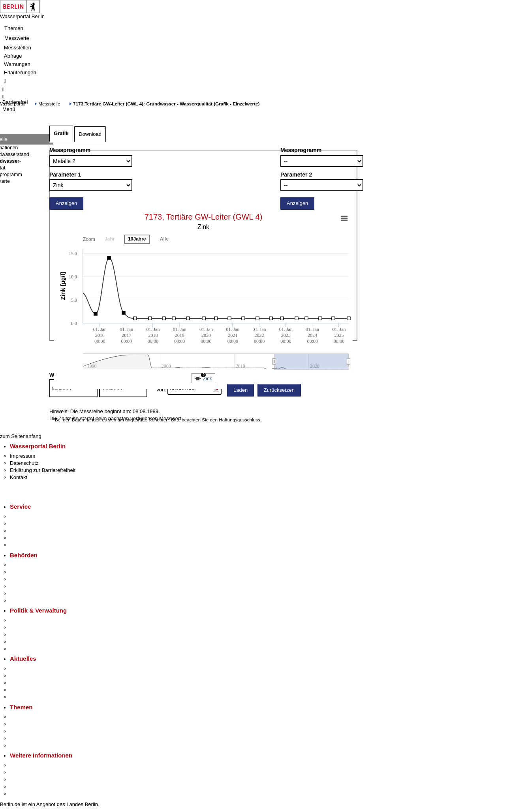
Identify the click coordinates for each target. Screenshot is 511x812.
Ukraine (19, 690)
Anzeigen (66, 203)
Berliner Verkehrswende (37, 724)
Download (90, 134)
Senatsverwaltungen (33, 572)
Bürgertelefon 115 (30, 531)
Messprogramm (70, 150)
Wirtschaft (21, 779)
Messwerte (17, 38)
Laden (240, 390)
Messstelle (49, 104)
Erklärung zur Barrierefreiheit (43, 470)
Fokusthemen (25, 717)
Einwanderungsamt (32, 601)
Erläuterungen (20, 72)
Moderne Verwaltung (33, 731)
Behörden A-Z (26, 565)
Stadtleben (22, 787)
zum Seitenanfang (21, 436)
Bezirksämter (25, 579)
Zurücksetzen (279, 390)
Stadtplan (21, 794)
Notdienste (22, 538)
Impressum (23, 456)
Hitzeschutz (23, 697)
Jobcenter (21, 593)
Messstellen (18, 48)
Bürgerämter (24, 586)
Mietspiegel (23, 738)
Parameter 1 (65, 175)
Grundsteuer (24, 745)
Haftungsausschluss (240, 420)
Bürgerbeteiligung (30, 634)
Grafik (61, 133)
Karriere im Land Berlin (36, 627)
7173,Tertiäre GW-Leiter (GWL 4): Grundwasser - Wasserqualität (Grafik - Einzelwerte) (166, 104)
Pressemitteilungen (32, 668)
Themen (14, 28)
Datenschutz (24, 463)
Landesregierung (29, 620)
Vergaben (21, 649)
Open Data (22, 642)
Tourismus (22, 772)
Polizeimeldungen (30, 676)
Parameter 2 (296, 175)
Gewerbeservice (28, 545)
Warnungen (17, 64)
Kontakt (19, 477)
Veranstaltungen (28, 683)
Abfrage (13, 56)
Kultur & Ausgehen (31, 765)
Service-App (24, 516)
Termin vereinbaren (32, 523)
